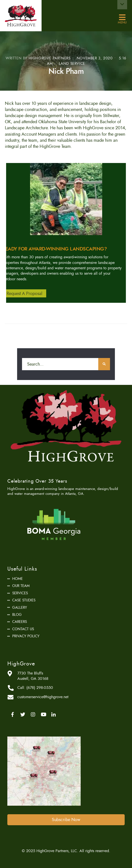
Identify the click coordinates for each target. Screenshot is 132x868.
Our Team (21, 586)
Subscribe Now (66, 820)
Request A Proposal (24, 293)
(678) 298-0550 (40, 688)
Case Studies (24, 600)
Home (17, 579)
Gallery (20, 608)
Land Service (72, 64)
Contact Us (23, 629)
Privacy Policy (26, 636)
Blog (17, 615)
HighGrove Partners (50, 58)
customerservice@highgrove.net (43, 697)
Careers (20, 622)
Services (20, 593)
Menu (122, 18)
